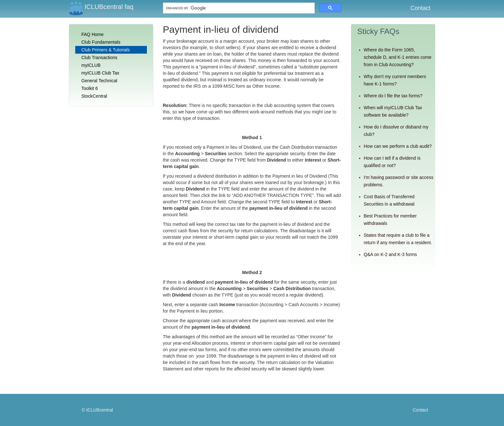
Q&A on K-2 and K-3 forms (391, 254)
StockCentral (94, 96)
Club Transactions (99, 58)
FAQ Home (92, 34)
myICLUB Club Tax (100, 73)
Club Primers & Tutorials (106, 50)
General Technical (99, 81)
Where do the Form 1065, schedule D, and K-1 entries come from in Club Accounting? (398, 57)
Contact (420, 8)
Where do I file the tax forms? (393, 96)
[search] (211, 8)
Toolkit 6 (90, 88)
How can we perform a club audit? (398, 146)
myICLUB (91, 65)
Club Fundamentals (101, 42)
